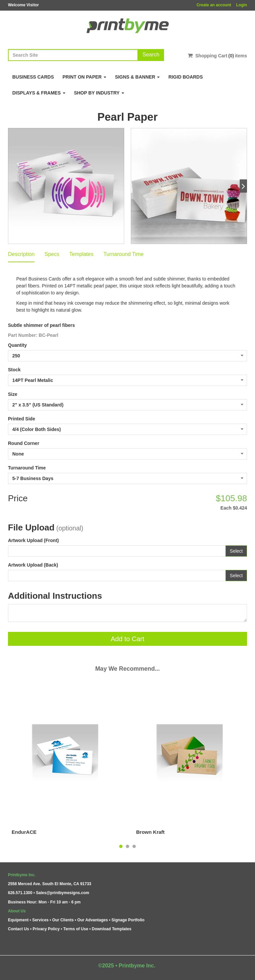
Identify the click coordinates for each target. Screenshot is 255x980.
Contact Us (18, 929)
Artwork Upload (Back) (33, 565)
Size (13, 394)
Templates (82, 254)
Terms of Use (76, 929)
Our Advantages (93, 920)
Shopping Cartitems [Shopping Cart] (217, 56)
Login (242, 5)
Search (151, 55)
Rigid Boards (185, 77)
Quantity (17, 345)
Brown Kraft (150, 832)
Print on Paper (84, 77)
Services (40, 920)
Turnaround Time (123, 254)
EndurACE (24, 832)
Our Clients (63, 920)
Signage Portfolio (128, 920)
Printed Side (22, 419)
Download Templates (112, 929)
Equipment (18, 920)
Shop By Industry (99, 93)
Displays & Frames (39, 93)
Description (21, 254)
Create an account (214, 5)
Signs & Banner (137, 77)
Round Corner (24, 443)
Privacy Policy (46, 929)
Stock (14, 370)
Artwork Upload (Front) (33, 540)
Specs (52, 254)
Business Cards (33, 77)
